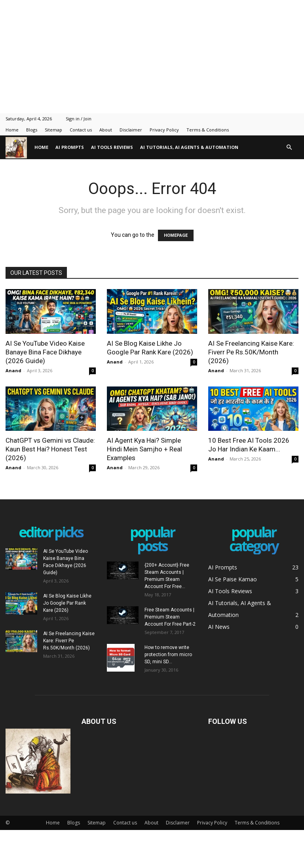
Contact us (81, 130)
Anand (13, 370)
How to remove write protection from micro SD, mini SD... (168, 655)
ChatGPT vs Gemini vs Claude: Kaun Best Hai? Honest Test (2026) (50, 449)
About (106, 130)
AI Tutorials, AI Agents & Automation (189, 147)
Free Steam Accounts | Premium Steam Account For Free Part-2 (170, 617)
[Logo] (18, 148)
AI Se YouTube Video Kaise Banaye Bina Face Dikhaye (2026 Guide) (45, 352)
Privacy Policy (164, 130)
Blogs (32, 130)
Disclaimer (131, 130)
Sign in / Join (79, 119)
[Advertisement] (152, 55)
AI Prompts (70, 147)
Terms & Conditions (208, 130)
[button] (289, 148)
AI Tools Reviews (112, 147)
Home (12, 130)
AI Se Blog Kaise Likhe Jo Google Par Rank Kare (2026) (67, 603)
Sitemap (53, 130)
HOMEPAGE (176, 235)
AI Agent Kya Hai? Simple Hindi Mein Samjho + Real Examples (144, 449)
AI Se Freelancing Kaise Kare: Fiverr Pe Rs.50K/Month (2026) (251, 352)
